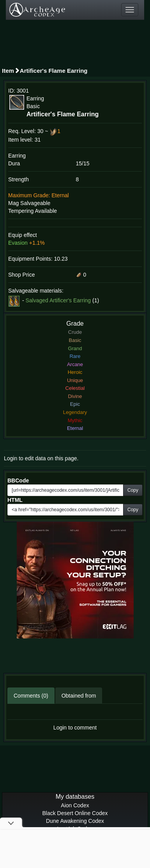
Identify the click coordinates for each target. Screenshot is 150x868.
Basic (75, 340)
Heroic (75, 372)
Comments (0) (31, 696)
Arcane (75, 364)
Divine (75, 396)
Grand (75, 348)
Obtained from (79, 696)
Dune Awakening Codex (75, 821)
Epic (75, 404)
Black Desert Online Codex (75, 813)
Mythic (75, 420)
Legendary (75, 412)
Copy (133, 490)
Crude (75, 332)
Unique (75, 380)
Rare (75, 356)
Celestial (75, 388)
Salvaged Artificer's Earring (58, 300)
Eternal (75, 428)
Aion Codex (75, 805)
